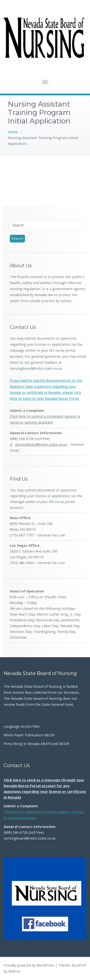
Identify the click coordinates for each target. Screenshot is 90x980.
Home (13, 132)
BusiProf (79, 965)
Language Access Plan (22, 726)
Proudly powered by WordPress (29, 965)
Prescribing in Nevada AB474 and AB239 (36, 744)
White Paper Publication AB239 (29, 735)
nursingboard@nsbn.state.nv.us (41, 445)
